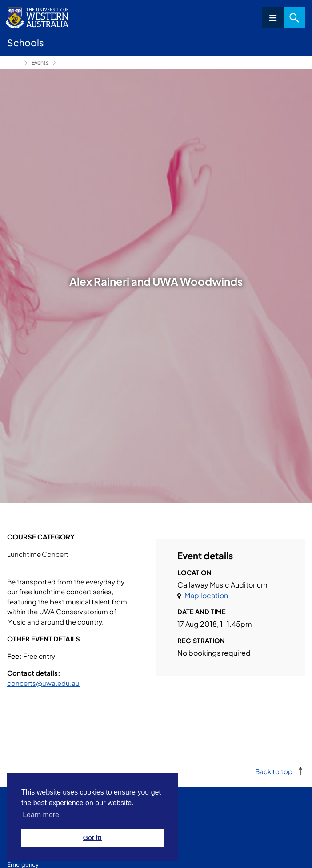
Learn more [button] (41, 815)
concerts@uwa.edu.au (43, 683)
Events (40, 63)
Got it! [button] (92, 838)
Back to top (274, 771)
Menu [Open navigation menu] (273, 18)
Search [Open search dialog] (294, 18)
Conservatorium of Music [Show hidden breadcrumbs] (14, 63)
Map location (206, 595)
